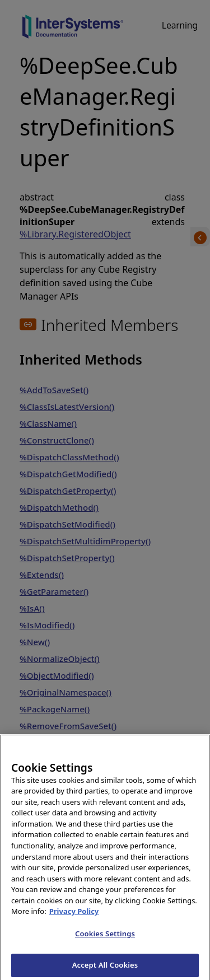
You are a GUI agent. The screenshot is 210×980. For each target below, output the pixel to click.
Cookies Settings (105, 937)
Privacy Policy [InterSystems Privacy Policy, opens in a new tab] (74, 916)
